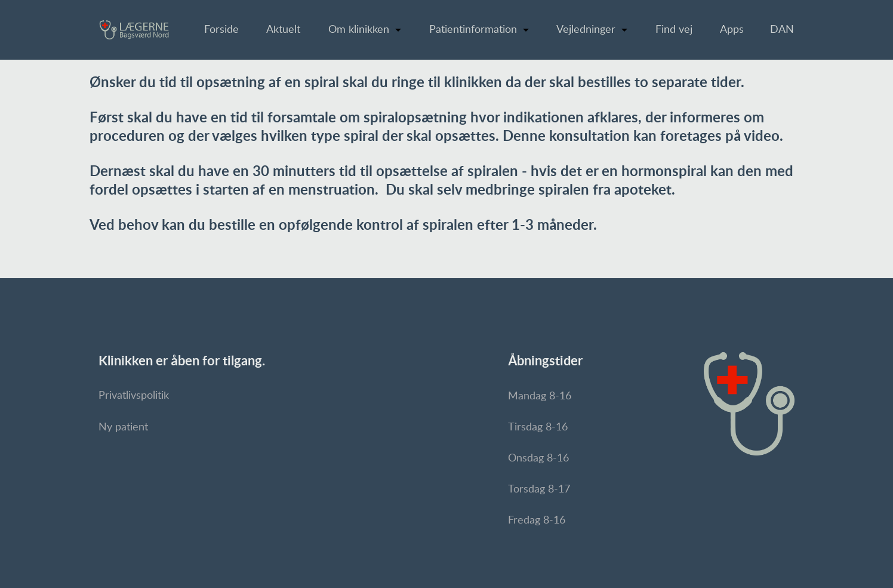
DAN (782, 30)
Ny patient (123, 427)
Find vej (674, 30)
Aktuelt (283, 30)
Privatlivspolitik (134, 396)
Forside (221, 30)
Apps (732, 30)
